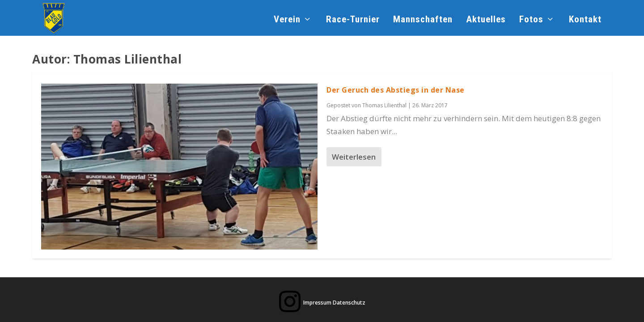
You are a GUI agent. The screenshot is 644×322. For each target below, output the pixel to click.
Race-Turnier (353, 20)
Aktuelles (486, 20)
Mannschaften (423, 20)
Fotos (531, 20)
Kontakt (585, 20)
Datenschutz (349, 303)
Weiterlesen (354, 157)
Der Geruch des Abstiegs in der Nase (396, 90)
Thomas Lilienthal (384, 105)
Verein (287, 20)
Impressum (317, 303)
